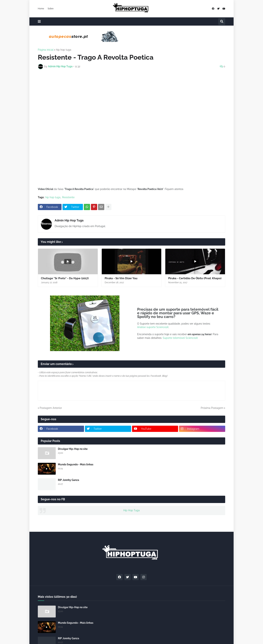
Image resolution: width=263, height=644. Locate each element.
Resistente (68, 197)
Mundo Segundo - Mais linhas (76, 464)
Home (41, 9)
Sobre (51, 9)
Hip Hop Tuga (131, 510)
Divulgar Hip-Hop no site (73, 449)
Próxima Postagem (212, 408)
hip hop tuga (64, 50)
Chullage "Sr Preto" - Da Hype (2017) (65, 278)
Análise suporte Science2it (153, 327)
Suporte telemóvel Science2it (180, 338)
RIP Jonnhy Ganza (68, 480)
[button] (39, 21)
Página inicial (46, 50)
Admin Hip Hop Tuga (69, 220)
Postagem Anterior (51, 408)
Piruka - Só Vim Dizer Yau (121, 278)
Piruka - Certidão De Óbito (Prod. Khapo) (195, 278)
